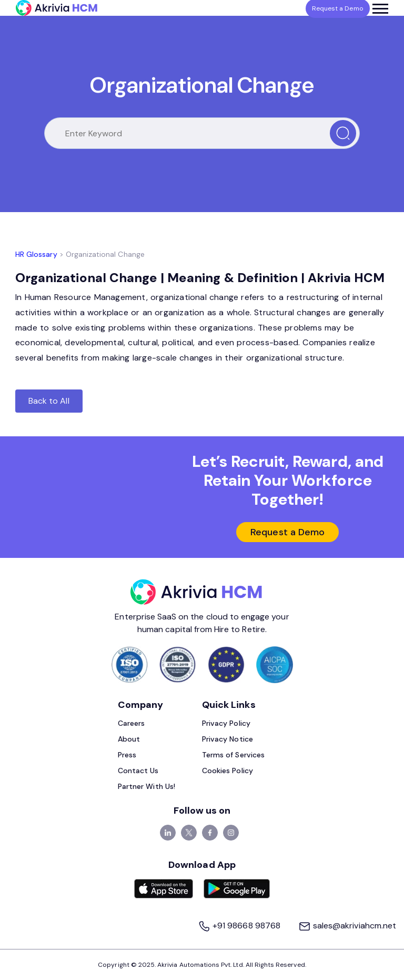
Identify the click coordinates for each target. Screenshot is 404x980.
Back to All (49, 401)
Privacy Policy (226, 723)
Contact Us (138, 771)
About (129, 739)
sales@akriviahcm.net (347, 926)
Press (127, 755)
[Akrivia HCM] (57, 8)
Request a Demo (287, 532)
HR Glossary (36, 254)
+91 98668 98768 (240, 926)
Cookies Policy (228, 771)
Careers (131, 723)
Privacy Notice (228, 739)
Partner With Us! (147, 786)
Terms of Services (233, 755)
